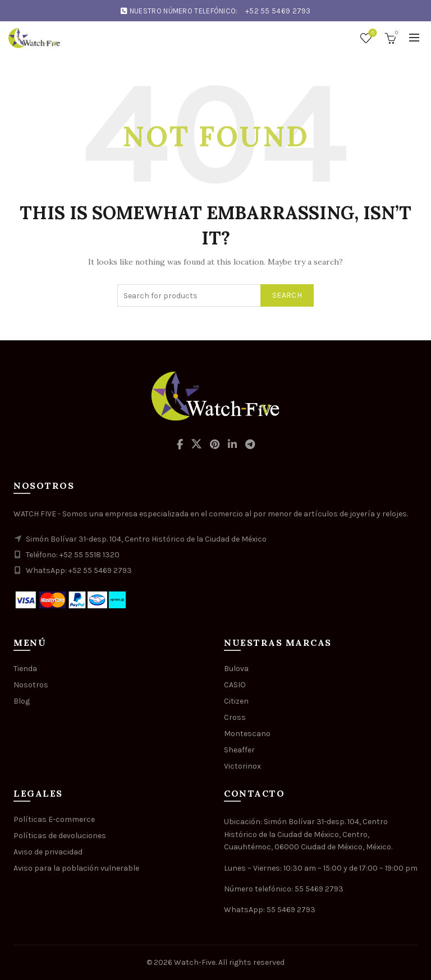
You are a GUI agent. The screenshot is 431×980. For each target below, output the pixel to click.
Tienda (25, 669)
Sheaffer (239, 750)
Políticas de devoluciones (60, 836)
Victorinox (242, 766)
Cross (235, 717)
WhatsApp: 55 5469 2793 (270, 910)
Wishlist (372, 33)
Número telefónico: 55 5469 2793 (284, 889)
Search (287, 295)
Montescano (247, 734)
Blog (22, 701)
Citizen (236, 701)
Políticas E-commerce (54, 819)
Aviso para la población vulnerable (76, 868)
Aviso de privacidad (48, 852)
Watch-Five (195, 962)
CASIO (235, 685)
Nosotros (31, 685)
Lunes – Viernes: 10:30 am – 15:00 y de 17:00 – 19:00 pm (321, 868)
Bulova (236, 669)
